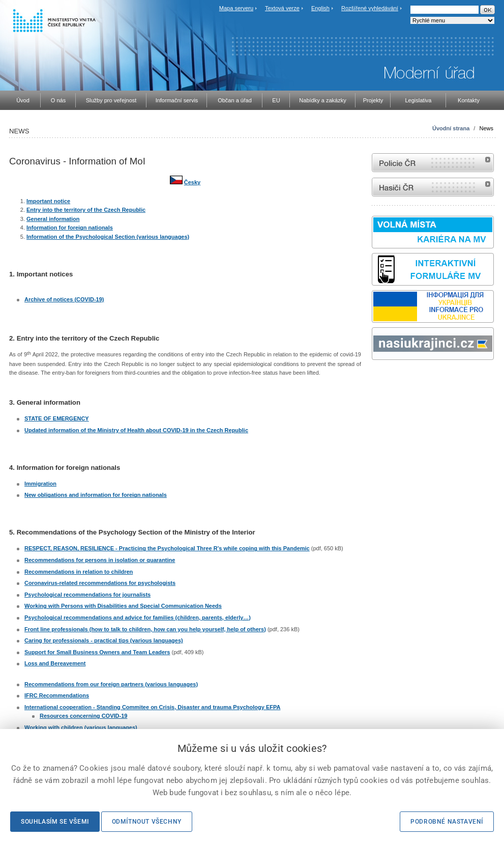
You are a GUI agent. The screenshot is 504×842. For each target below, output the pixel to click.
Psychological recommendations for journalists (87, 595)
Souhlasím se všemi (55, 822)
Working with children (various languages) (81, 727)
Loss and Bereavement (55, 663)
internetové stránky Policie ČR (433, 163)
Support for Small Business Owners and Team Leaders (97, 652)
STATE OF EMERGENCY (57, 418)
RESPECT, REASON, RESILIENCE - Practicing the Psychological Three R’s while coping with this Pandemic (167, 548)
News (486, 128)
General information (53, 219)
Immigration (40, 484)
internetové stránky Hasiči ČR (433, 187)
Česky (192, 182)
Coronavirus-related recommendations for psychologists (100, 583)
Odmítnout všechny (147, 822)
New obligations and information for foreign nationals (96, 495)
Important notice (48, 201)
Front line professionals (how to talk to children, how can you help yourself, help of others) (145, 629)
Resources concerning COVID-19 (83, 716)
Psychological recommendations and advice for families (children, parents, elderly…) (138, 618)
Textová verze (282, 8)
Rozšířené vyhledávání (370, 8)
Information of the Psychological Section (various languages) (108, 237)
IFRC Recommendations (57, 695)
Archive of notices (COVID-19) (64, 299)
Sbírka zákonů (373, 379)
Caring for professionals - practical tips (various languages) (104, 640)
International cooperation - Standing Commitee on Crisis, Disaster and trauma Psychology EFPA (152, 707)
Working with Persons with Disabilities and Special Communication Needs (123, 606)
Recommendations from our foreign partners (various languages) (111, 684)
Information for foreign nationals (70, 228)
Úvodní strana (451, 128)
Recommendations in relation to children (79, 572)
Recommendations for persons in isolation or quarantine (100, 560)
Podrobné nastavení (447, 822)
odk (377, 379)
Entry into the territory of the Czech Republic (86, 210)
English (320, 8)
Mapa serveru (236, 8)
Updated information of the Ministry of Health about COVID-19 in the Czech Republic (136, 430)
